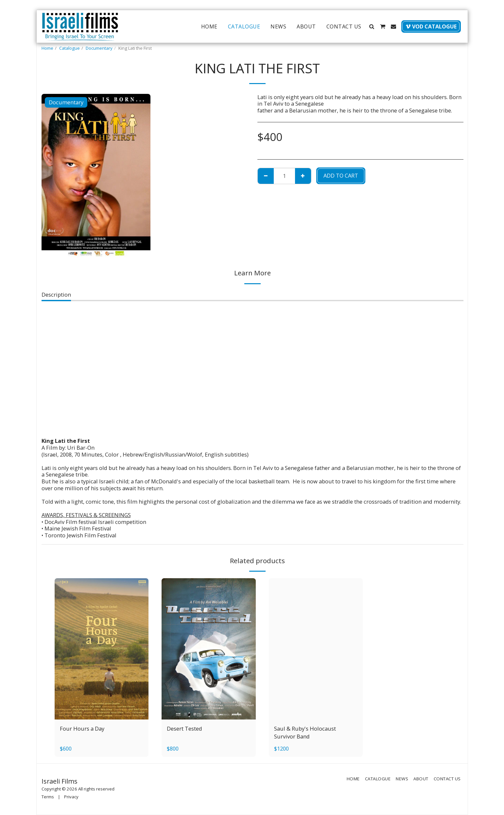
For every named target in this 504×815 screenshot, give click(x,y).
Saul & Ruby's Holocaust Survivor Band (305, 733)
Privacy (71, 797)
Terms (48, 797)
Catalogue (70, 48)
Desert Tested (184, 728)
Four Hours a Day (82, 728)
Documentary (99, 48)
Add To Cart (341, 175)
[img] (102, 649)
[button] (372, 26)
